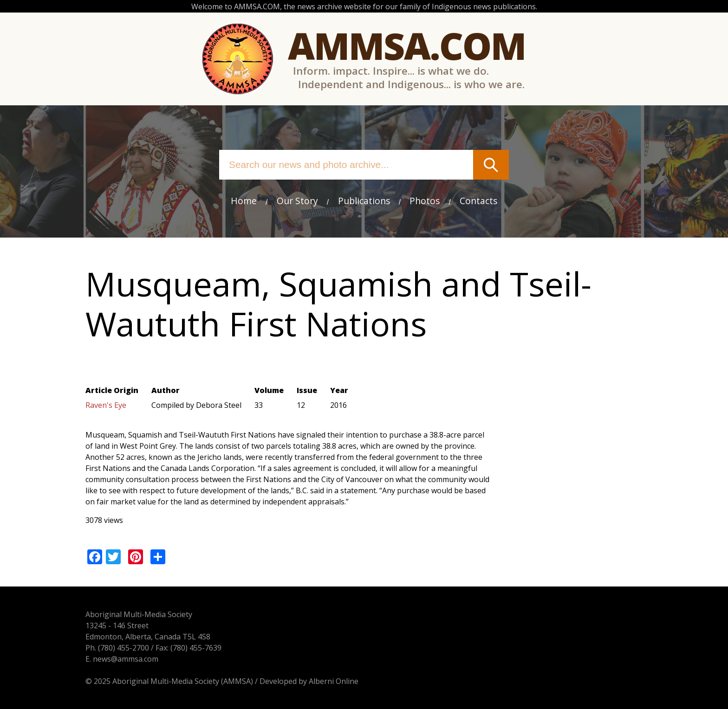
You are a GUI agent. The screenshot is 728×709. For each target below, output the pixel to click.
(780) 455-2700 (123, 648)
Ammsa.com (407, 45)
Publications (364, 201)
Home (244, 201)
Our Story (297, 201)
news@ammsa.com (126, 659)
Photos (425, 201)
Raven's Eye (106, 405)
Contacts (478, 201)
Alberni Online (334, 681)
